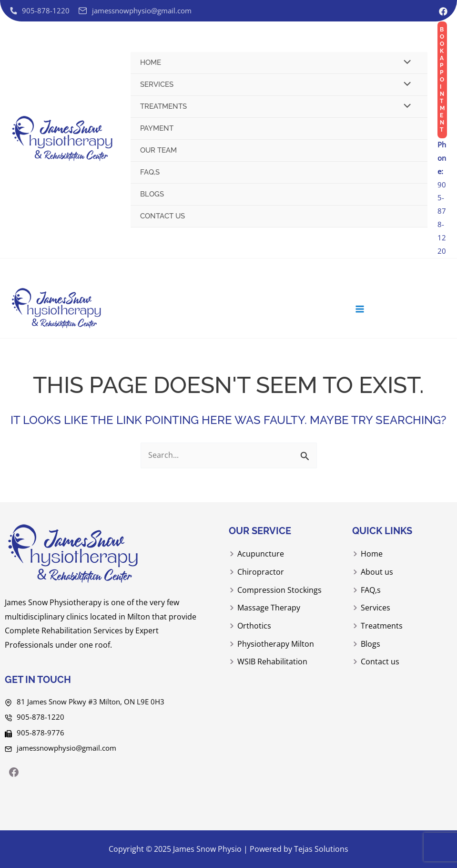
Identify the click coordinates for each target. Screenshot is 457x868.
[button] (442, 80)
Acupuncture (261, 556)
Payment (157, 128)
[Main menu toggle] (363, 311)
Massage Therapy (269, 609)
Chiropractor (261, 573)
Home (151, 62)
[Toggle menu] (405, 63)
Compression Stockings (279, 591)
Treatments (163, 106)
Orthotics (254, 626)
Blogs (152, 194)
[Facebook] (443, 11)
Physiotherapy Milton (276, 644)
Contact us (162, 216)
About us (377, 573)
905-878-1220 (442, 198)
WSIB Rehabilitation (272, 662)
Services (157, 84)
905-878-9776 (41, 732)
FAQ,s (150, 172)
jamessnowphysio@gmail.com (66, 747)
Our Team (158, 150)
